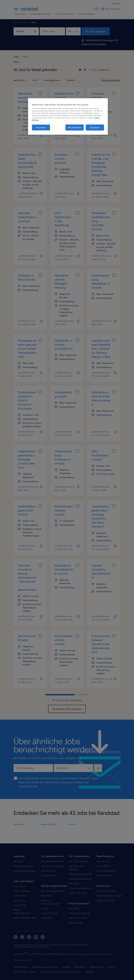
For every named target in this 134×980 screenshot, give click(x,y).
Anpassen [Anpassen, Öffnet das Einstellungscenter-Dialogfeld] (41, 127)
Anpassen (95, 127)
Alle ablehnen (75, 127)
